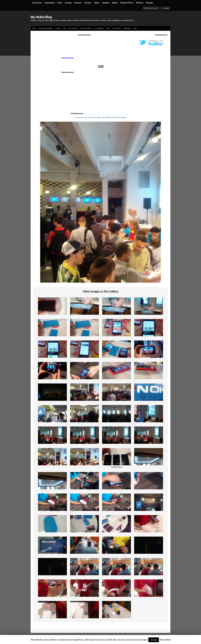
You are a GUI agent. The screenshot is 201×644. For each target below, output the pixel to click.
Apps (108, 28)
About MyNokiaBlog (46, 28)
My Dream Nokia (86, 28)
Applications (50, 3)
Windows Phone (127, 3)
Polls (135, 28)
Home (34, 28)
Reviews (88, 3)
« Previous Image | (81, 117)
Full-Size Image (94, 117)
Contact (58, 28)
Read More (165, 640)
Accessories (37, 3)
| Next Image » (122, 117)
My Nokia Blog (41, 17)
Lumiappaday (99, 28)
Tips (64, 28)
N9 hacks (140, 3)
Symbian (106, 3)
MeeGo (115, 3)
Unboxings (127, 28)
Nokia (60, 3)
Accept (154, 640)
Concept (68, 3)
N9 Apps (150, 3)
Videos (97, 3)
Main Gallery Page (109, 117)
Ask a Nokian (73, 28)
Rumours (78, 3)
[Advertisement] (84, 42)
